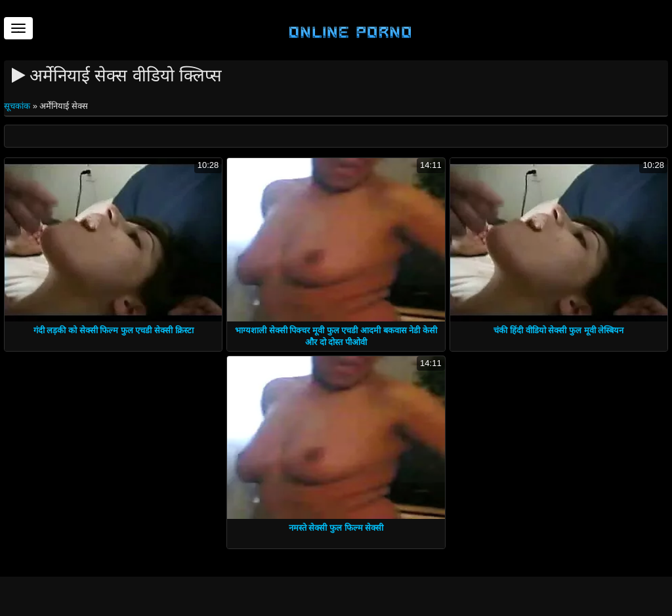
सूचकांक (18, 106)
